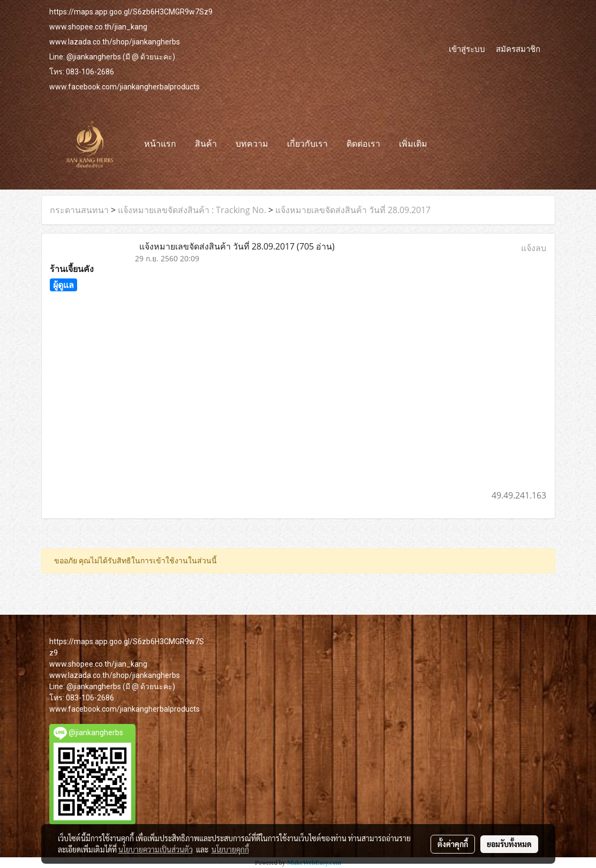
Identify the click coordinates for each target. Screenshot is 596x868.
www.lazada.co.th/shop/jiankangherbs (115, 42)
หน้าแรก (160, 144)
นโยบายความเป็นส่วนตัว (156, 849)
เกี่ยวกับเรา (307, 144)
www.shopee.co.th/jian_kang (98, 27)
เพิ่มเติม (413, 144)
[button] (446, 144)
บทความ (252, 144)
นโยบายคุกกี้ (230, 849)
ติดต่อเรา (363, 144)
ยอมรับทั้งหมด (509, 844)
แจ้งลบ (534, 248)
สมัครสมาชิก (518, 49)
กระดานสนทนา (79, 210)
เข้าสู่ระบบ (467, 49)
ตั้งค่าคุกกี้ (453, 844)
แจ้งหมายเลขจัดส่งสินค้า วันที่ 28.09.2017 (353, 210)
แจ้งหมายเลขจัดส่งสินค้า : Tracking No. (192, 210)
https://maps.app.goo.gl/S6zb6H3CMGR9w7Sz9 (131, 12)
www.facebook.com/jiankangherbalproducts (125, 87)
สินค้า (206, 144)
